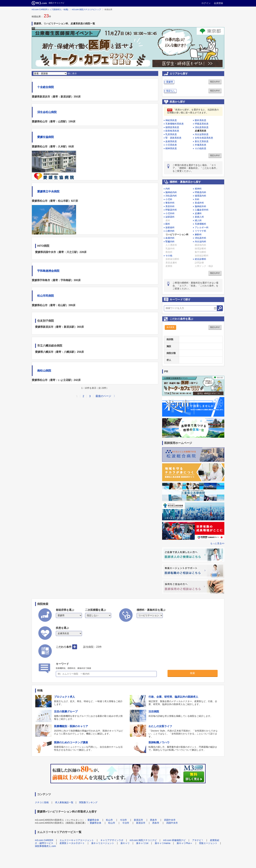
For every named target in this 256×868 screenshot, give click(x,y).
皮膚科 (198, 213)
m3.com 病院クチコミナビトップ (86, 9)
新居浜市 (138, 820)
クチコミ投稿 (42, 802)
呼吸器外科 (171, 210)
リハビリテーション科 (177, 234)
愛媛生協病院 (46, 137)
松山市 (109, 820)
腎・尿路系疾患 (173, 138)
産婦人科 (199, 217)
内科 (168, 189)
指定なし (171, 91)
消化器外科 (200, 238)
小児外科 (170, 213)
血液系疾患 (171, 141)
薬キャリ (125, 843)
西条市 (153, 820)
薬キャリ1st (142, 843)
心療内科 (170, 231)
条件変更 (170, 327)
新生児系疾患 (202, 141)
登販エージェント (208, 843)
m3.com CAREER (44, 840)
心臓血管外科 (202, 210)
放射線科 (170, 227)
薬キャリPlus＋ (185, 843)
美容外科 (170, 206)
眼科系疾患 (200, 120)
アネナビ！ (198, 840)
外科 (197, 199)
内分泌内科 (200, 242)
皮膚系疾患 (200, 131)
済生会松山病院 (47, 112)
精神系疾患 (171, 148)
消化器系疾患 (202, 127)
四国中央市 (170, 820)
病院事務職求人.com (45, 846)
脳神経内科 (171, 192)
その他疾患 (200, 148)
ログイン (206, 3)
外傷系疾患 (200, 145)
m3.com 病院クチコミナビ (143, 840)
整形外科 (170, 203)
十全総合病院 (46, 87)
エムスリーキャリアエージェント (77, 840)
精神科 (198, 189)
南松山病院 (44, 371)
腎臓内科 (170, 242)
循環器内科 (200, 196)
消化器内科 (171, 196)
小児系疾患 (171, 145)
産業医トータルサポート (72, 843)
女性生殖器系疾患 (204, 138)
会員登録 (218, 3)
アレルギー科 (202, 227)
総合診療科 (200, 259)
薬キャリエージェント (103, 843)
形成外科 (199, 203)
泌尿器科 (170, 217)
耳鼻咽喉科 (200, 224)
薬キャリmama (163, 843)
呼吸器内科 (200, 192)
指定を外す (215, 82)
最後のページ (103, 396)
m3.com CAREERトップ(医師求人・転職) (50, 9)
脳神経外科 (200, 206)
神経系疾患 (171, 120)
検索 (192, 673)
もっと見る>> (217, 543)
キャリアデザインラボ (112, 840)
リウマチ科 (200, 231)
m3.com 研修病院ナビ (174, 840)
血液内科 (170, 238)
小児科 (169, 199)
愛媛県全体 (93, 820)
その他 (169, 256)
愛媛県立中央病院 (48, 192)
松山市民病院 (46, 296)
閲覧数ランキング (88, 802)
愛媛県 (170, 82)
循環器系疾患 (172, 127)
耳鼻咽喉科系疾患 (175, 124)
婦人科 (198, 220)
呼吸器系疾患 (202, 124)
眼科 (168, 224)
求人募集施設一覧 (64, 802)
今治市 (123, 820)
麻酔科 (198, 234)
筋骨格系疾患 (172, 131)
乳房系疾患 (171, 134)
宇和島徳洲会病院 (48, 271)
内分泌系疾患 (202, 134)
